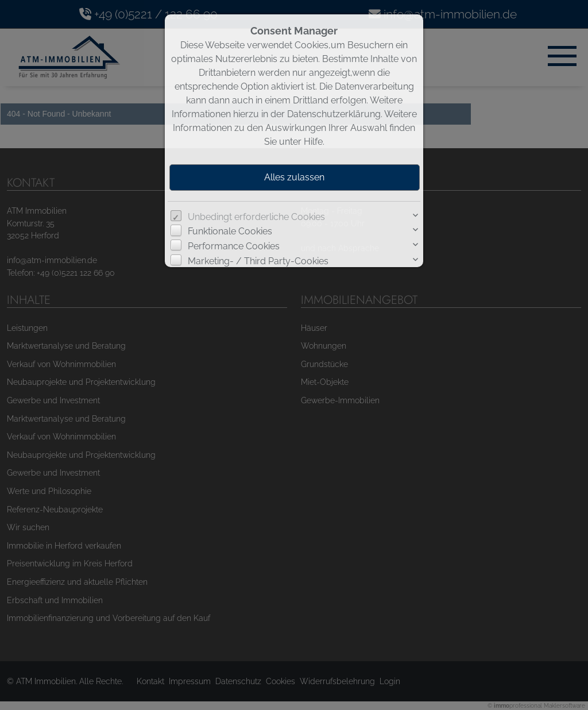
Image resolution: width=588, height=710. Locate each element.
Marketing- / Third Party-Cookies (258, 261)
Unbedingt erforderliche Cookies (256, 217)
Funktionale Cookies (230, 231)
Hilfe (313, 142)
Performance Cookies (234, 246)
